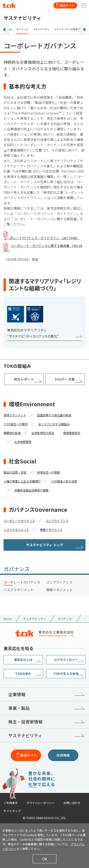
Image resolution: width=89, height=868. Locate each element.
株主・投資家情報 (25, 722)
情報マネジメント (51, 530)
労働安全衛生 (23, 490)
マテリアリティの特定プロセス (71, 29)
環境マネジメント (15, 415)
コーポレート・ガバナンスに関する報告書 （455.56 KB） (43, 248)
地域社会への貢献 (48, 472)
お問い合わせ (72, 803)
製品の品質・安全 (15, 472)
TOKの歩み (23, 674)
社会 (9, 29)
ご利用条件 (11, 803)
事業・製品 (19, 708)
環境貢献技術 (72, 433)
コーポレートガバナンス (19, 521)
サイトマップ (12, 811)
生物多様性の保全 (43, 433)
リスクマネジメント (16, 530)
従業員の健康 (40, 490)
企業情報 (17, 694)
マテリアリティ (41, 29)
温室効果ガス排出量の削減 (54, 415)
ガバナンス (22, 29)
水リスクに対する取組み (54, 424)
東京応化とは (23, 660)
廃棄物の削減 (12, 433)
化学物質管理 (23, 442)
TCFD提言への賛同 (16, 424)
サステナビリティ (25, 735)
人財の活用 (70, 481)
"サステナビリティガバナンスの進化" (33, 336)
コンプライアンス (57, 521)
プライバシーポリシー (41, 803)
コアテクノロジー (66, 660)
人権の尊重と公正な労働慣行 (22, 481)
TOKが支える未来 (66, 674)
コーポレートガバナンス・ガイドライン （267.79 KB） (42, 238)
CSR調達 (57, 481)
